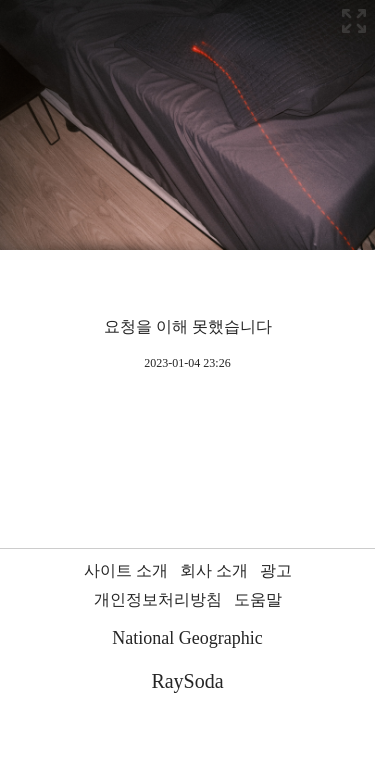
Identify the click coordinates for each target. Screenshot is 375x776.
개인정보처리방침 (158, 599)
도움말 (258, 599)
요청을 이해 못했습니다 (188, 326)
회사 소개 (214, 570)
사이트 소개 (126, 570)
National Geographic (187, 638)
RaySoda (187, 681)
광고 (276, 570)
